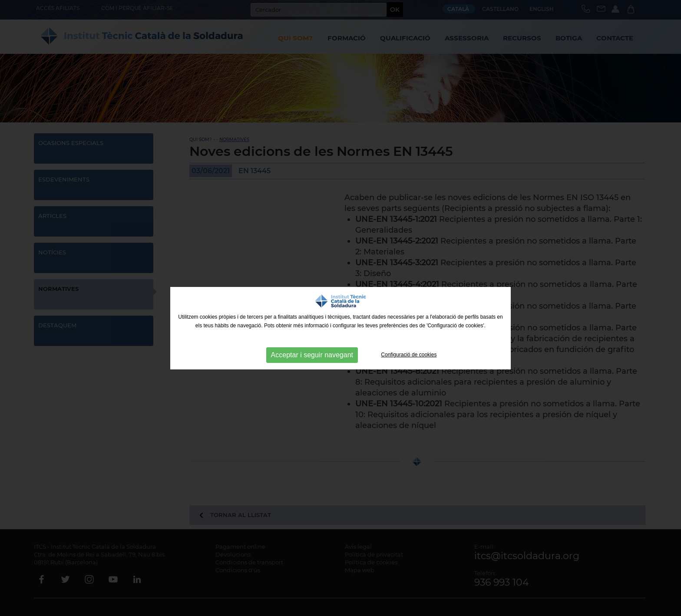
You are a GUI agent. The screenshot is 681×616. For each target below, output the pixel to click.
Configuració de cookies (409, 355)
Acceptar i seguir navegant (312, 355)
